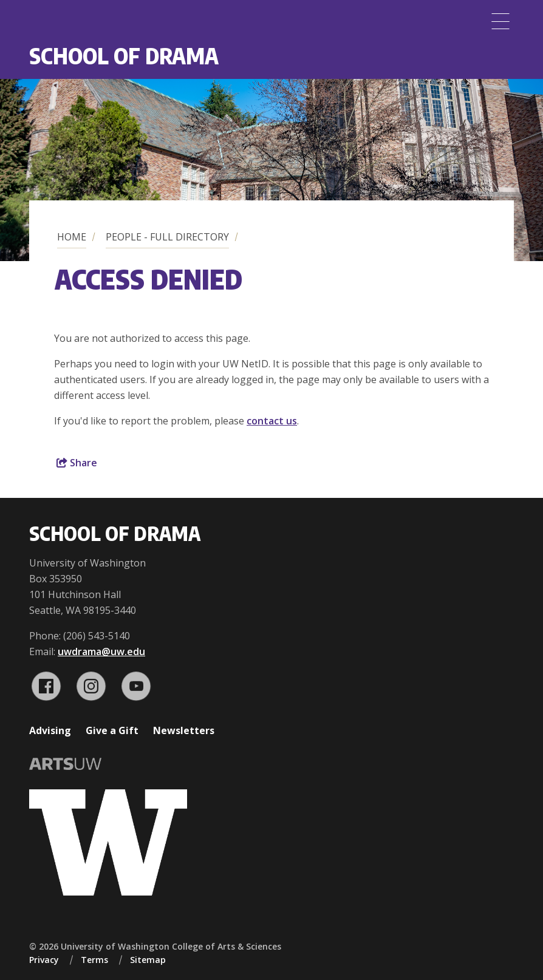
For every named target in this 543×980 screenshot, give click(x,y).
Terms (94, 960)
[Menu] (500, 21)
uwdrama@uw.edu (101, 652)
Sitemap (148, 960)
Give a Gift (112, 730)
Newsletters (184, 730)
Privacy (44, 960)
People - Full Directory (167, 237)
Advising (50, 730)
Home (72, 237)
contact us (272, 421)
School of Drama (124, 56)
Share (77, 463)
